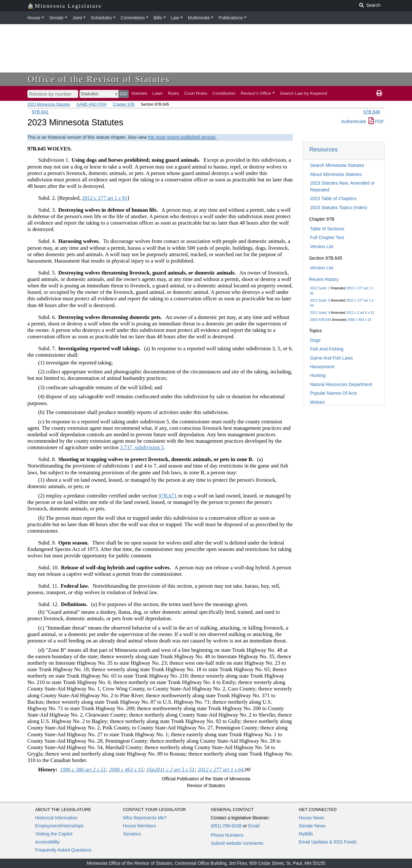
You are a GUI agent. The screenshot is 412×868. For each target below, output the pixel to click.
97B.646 (372, 112)
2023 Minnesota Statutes (49, 104)
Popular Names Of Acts (333, 393)
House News (311, 818)
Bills (158, 18)
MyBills (306, 834)
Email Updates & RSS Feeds (328, 842)
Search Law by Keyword (304, 93)
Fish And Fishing (327, 349)
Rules (173, 93)
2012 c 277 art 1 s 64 (221, 770)
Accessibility (47, 842)
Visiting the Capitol (54, 834)
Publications (231, 18)
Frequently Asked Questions (63, 850)
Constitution (224, 93)
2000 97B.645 (320, 320)
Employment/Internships (59, 826)
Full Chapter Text (327, 237)
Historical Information (56, 818)
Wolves (317, 402)
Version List (322, 246)
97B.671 (168, 496)
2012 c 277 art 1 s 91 (105, 198)
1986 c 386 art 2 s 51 (83, 770)
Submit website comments (237, 843)
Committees (133, 18)
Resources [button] (323, 149)
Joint (77, 18)
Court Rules (196, 93)
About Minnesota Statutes (336, 174)
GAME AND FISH (91, 104)
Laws (158, 93)
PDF (376, 121)
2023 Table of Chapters (333, 198)
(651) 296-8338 (226, 826)
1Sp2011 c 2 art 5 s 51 (170, 770)
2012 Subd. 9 (320, 300)
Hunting (318, 375)
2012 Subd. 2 (320, 288)
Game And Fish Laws (331, 358)
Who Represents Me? (145, 818)
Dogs (315, 340)
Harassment (322, 367)
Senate (56, 18)
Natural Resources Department (341, 384)
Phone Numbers (227, 835)
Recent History (324, 279)
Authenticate (353, 121)
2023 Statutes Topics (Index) (338, 207)
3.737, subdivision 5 (142, 447)
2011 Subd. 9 (320, 313)
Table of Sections (327, 229)
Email (254, 826)
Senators (132, 834)
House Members (140, 826)
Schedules (101, 18)
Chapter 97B (123, 104)
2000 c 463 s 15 (359, 320)
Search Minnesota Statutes (337, 165)
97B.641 (40, 112)
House (34, 18)
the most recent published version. (182, 137)
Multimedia (199, 18)
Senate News (312, 826)
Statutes (139, 93)
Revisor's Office (256, 93)
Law (175, 18)
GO (124, 94)
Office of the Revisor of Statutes (99, 79)
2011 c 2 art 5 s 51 (360, 313)
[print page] (379, 93)
